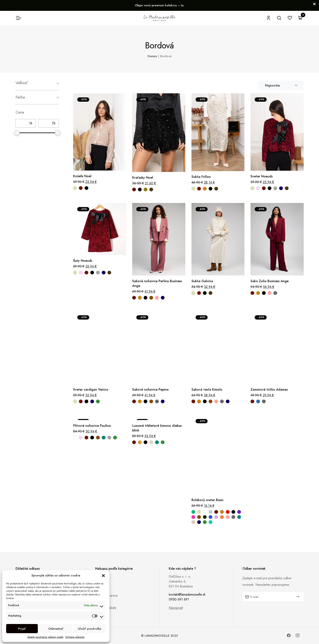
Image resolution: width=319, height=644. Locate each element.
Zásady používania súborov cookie (45, 637)
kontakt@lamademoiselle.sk (187, 594)
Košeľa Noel (82, 176)
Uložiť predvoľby (90, 629)
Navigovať (176, 608)
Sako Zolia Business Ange (270, 281)
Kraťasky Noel (143, 178)
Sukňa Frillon (201, 177)
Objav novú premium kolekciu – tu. (160, 5)
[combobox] (281, 85)
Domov (152, 56)
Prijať (22, 629)
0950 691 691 (179, 599)
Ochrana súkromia (75, 637)
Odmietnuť (56, 629)
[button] (103, 575)
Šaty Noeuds (83, 261)
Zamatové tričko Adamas (269, 389)
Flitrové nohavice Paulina (92, 426)
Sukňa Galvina (202, 281)
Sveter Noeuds (262, 176)
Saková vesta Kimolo (207, 389)
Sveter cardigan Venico (91, 389)
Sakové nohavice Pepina (150, 389)
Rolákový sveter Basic (208, 500)
